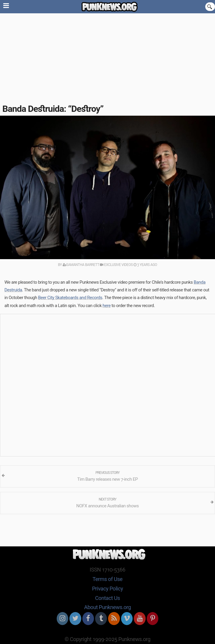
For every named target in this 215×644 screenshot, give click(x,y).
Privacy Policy (108, 589)
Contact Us (107, 598)
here (106, 306)
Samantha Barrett (81, 265)
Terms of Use (107, 579)
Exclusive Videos (116, 265)
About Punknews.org (107, 607)
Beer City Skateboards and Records (70, 298)
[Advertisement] (107, 58)
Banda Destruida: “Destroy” (53, 109)
